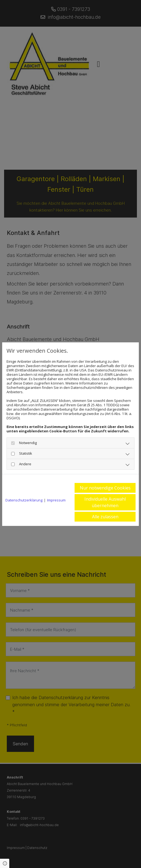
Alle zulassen (105, 517)
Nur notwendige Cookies (105, 488)
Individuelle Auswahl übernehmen (105, 502)
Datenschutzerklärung (24, 500)
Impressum (56, 500)
